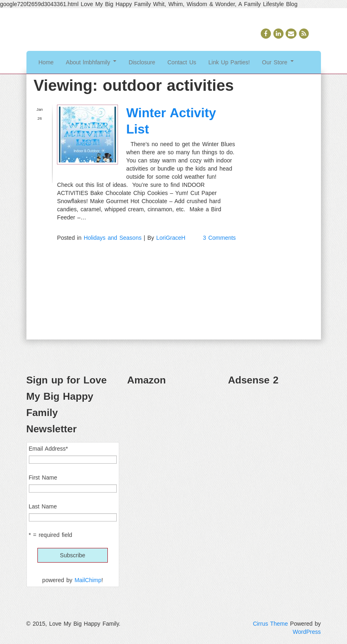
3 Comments (219, 238)
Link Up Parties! (229, 62)
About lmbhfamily (91, 62)
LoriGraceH (171, 238)
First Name (43, 478)
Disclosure (142, 62)
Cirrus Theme (271, 624)
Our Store (278, 62)
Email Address (48, 449)
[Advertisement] (275, 434)
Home (46, 62)
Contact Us (182, 62)
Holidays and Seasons (113, 238)
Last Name (43, 506)
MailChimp (88, 580)
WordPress (307, 632)
